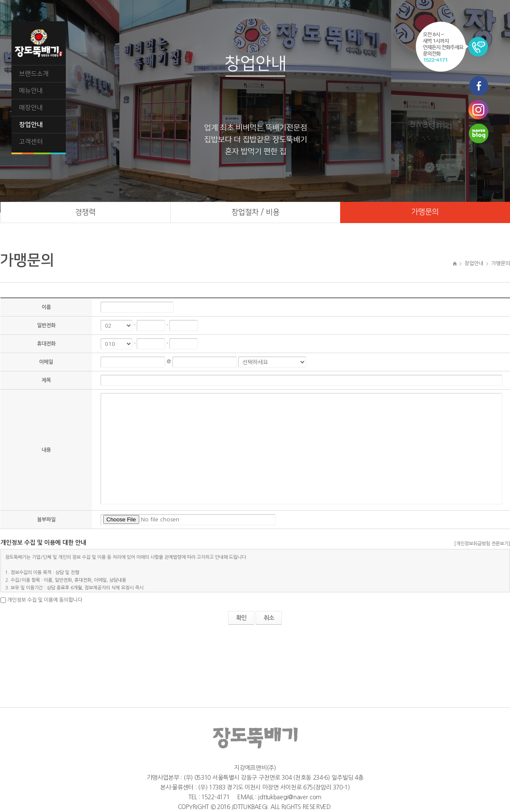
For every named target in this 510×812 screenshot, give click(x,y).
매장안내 (31, 108)
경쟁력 (85, 212)
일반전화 (46, 325)
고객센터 (31, 142)
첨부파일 (46, 520)
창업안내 (31, 125)
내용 (46, 450)
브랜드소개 (34, 74)
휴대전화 (46, 344)
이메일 (46, 362)
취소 (269, 618)
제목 (46, 380)
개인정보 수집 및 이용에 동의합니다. (46, 600)
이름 (46, 307)
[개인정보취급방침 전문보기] (482, 544)
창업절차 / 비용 (255, 212)
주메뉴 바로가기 (0, 0)
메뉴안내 (31, 91)
